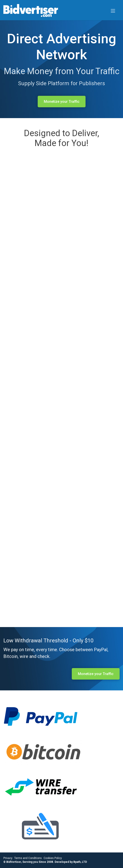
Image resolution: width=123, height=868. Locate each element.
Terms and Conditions (28, 858)
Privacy (8, 858)
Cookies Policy (53, 858)
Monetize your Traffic (62, 102)
